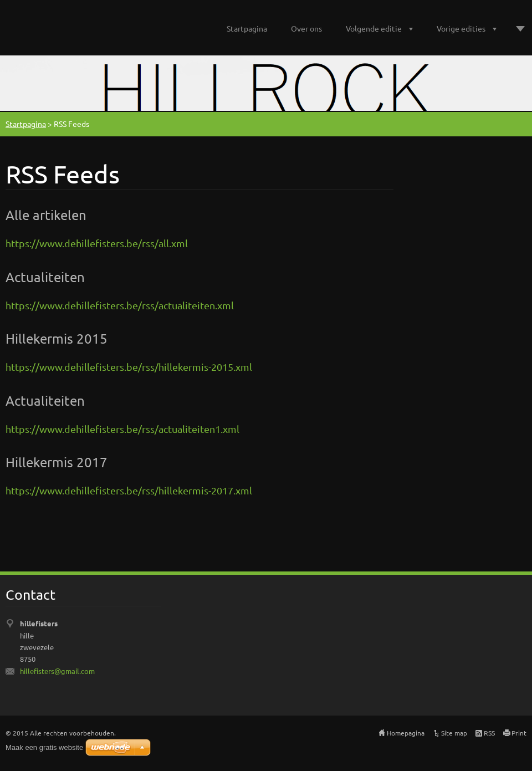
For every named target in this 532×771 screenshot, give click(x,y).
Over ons (306, 28)
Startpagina (247, 28)
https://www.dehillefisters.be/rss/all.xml (97, 243)
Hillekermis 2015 (57, 338)
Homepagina (406, 733)
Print (519, 733)
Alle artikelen (46, 215)
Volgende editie (374, 28)
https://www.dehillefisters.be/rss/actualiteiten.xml (120, 305)
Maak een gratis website (44, 747)
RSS (489, 733)
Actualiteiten (45, 277)
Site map (454, 733)
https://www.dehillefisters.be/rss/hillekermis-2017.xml (129, 490)
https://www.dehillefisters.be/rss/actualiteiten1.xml (122, 429)
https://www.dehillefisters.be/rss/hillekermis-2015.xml (129, 367)
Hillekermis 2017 (57, 462)
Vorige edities (461, 28)
